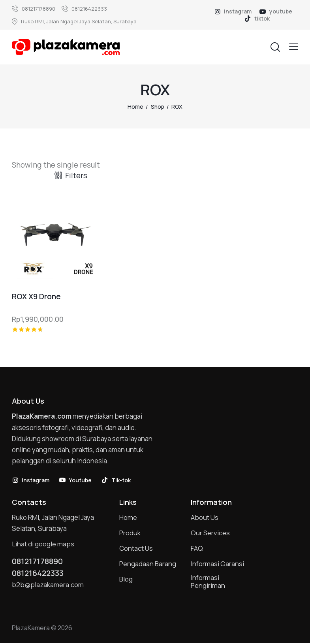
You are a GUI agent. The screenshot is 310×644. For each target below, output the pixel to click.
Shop (158, 107)
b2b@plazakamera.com (48, 585)
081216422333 (39, 574)
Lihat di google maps (43, 544)
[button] (294, 46)
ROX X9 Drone (36, 297)
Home (135, 107)
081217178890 (38, 561)
